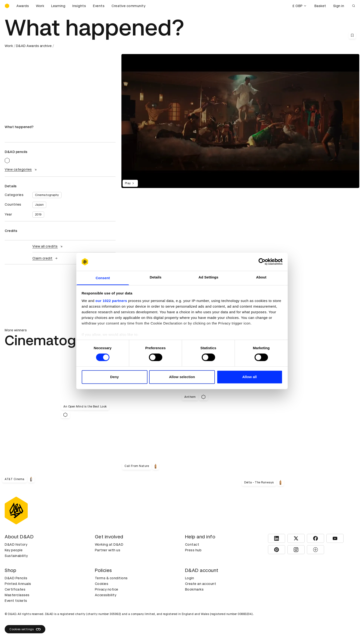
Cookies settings (25, 629)
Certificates (15, 589)
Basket (320, 6)
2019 (38, 215)
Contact (192, 544)
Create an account (201, 584)
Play (130, 183)
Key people (14, 550)
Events (99, 6)
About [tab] (261, 277)
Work (40, 6)
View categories (21, 169)
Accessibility (106, 595)
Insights (79, 6)
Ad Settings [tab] (208, 277)
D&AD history (16, 544)
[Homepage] (7, 6)
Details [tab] (156, 277)
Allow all (250, 377)
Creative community (128, 6)
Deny (114, 377)
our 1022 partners (111, 301)
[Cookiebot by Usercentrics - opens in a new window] (262, 262)
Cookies (102, 584)
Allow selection (182, 377)
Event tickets (16, 601)
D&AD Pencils (16, 578)
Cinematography (47, 195)
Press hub (193, 550)
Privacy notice (107, 589)
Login (190, 578)
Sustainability (16, 556)
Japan (39, 205)
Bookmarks (194, 589)
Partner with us (108, 550)
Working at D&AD (109, 544)
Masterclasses (17, 595)
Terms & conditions (111, 578)
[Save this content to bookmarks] (352, 35)
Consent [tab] (103, 278)
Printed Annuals (18, 584)
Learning (58, 6)
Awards (23, 6)
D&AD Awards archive (34, 46)
